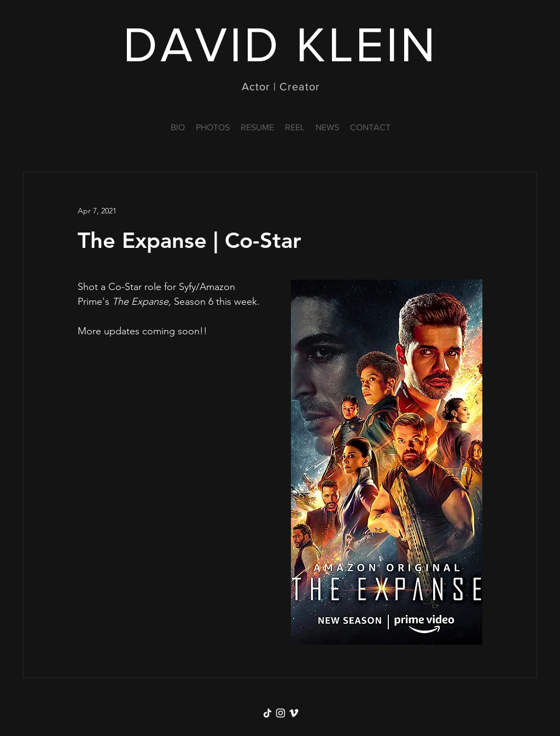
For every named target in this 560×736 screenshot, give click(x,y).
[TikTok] (267, 713)
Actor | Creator (281, 86)
